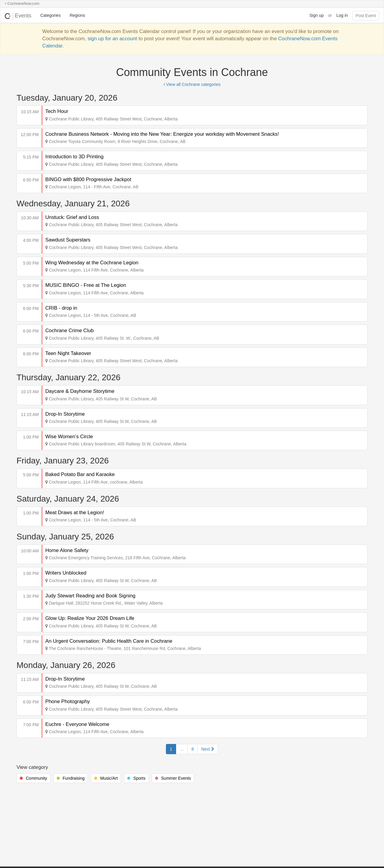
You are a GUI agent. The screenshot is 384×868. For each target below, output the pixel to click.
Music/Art (109, 778)
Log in (342, 15)
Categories (50, 15)
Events (18, 16)
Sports (139, 778)
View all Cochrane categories (192, 84)
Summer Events (176, 778)
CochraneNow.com (22, 4)
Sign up (316, 15)
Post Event (366, 16)
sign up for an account (112, 39)
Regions (77, 15)
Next (208, 749)
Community (36, 778)
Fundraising (74, 778)
